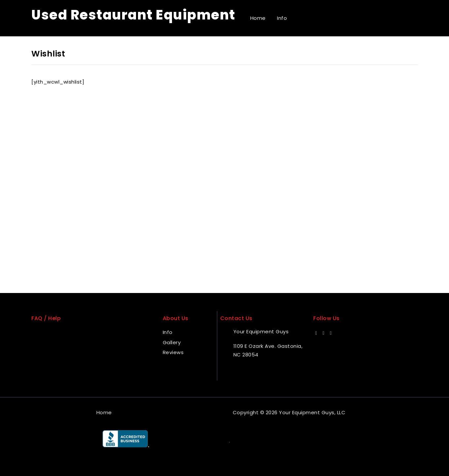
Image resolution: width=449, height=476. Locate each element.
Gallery (172, 342)
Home (258, 18)
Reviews (173, 352)
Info (282, 18)
